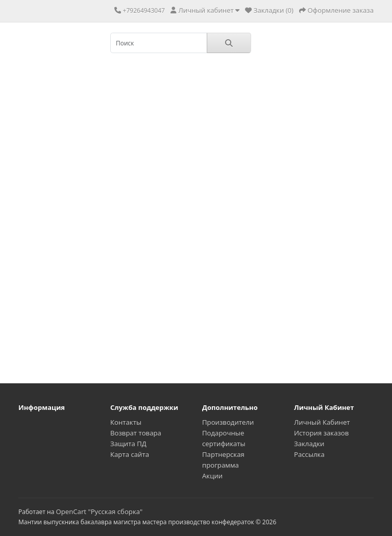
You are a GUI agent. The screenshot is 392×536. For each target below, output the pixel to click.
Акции (212, 476)
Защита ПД (128, 444)
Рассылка (309, 454)
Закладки (309, 444)
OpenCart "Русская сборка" (99, 511)
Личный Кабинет (322, 422)
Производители (228, 422)
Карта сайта (130, 454)
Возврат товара (136, 433)
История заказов (321, 433)
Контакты (126, 422)
